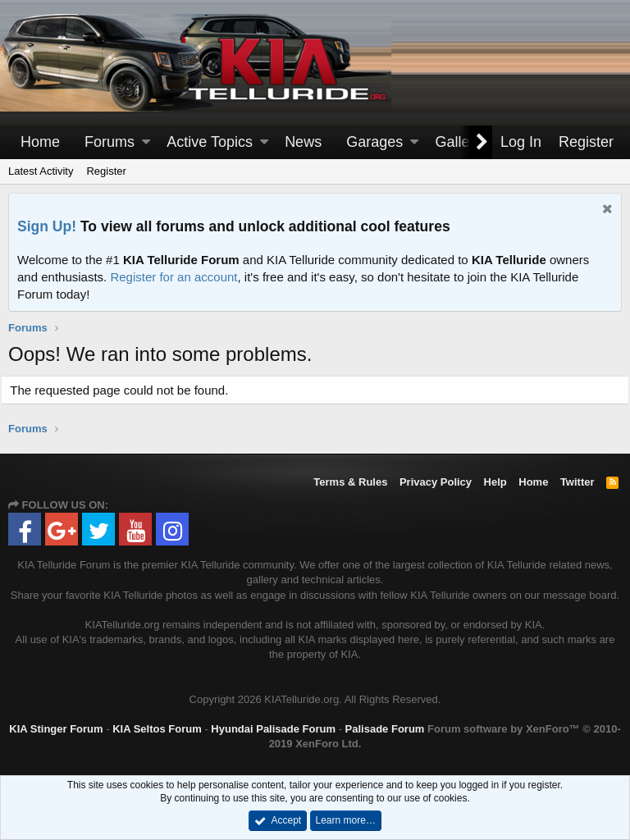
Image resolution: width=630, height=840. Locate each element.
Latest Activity (41, 171)
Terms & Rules (350, 482)
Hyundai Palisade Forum (273, 729)
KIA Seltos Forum (157, 729)
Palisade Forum (385, 729)
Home (40, 142)
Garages (374, 142)
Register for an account (173, 277)
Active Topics (210, 142)
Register (106, 171)
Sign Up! (47, 226)
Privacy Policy (436, 482)
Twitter (577, 482)
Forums (110, 142)
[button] (146, 142)
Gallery (458, 142)
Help (495, 482)
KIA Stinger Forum (56, 729)
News (303, 142)
